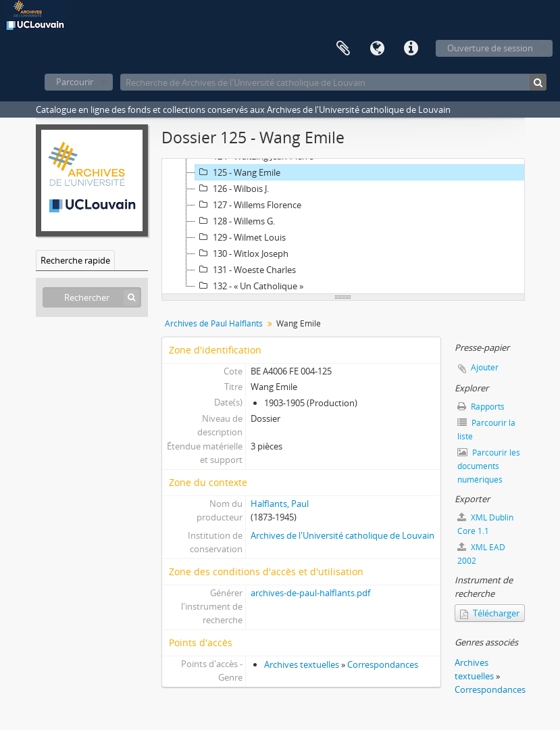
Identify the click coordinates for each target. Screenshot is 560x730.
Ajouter (485, 367)
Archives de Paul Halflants (214, 323)
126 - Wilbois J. (232, 189)
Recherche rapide (75, 260)
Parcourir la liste (486, 430)
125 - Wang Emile (238, 172)
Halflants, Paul (280, 504)
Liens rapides (411, 49)
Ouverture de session (490, 48)
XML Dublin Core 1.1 (485, 524)
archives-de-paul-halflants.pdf (310, 593)
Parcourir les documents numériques (489, 466)
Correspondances (383, 664)
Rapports (481, 407)
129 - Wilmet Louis (240, 237)
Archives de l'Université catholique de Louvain (342, 535)
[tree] (343, 226)
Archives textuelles (302, 664)
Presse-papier (343, 49)
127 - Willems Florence (248, 205)
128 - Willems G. (235, 221)
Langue (377, 49)
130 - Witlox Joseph (242, 253)
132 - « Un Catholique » (249, 286)
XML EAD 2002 (481, 554)
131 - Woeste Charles (246, 270)
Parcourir (75, 82)
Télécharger (490, 613)
